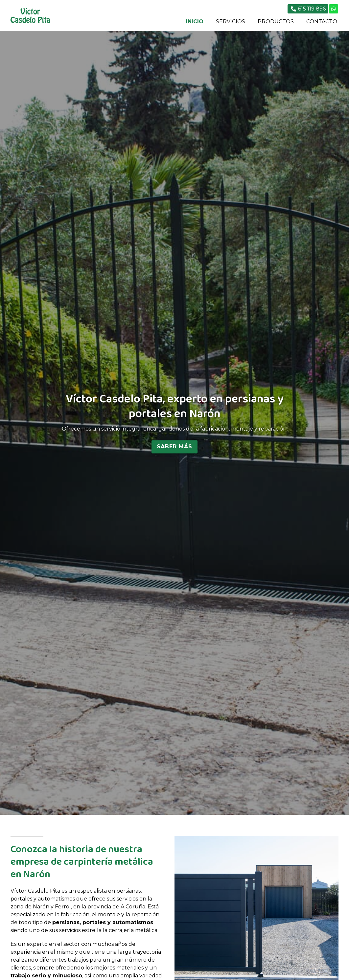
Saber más (174, 446)
